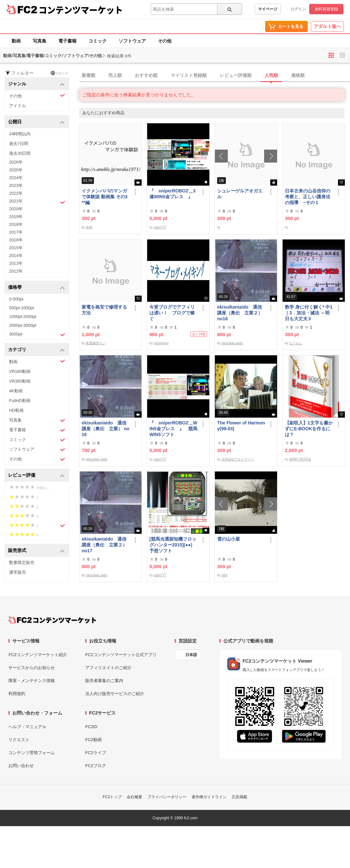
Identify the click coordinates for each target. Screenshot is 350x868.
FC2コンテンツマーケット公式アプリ (121, 655)
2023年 (16, 185)
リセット (59, 73)
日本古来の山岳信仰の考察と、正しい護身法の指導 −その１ (308, 197)
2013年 (16, 263)
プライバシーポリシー (167, 797)
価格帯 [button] (36, 288)
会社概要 (134, 797)
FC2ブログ (96, 766)
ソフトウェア (132, 41)
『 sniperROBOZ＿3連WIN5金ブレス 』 (172, 194)
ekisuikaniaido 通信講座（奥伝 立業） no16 (105, 429)
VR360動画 (20, 381)
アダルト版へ (327, 26)
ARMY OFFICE (300, 459)
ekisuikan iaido (232, 343)
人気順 (271, 75)
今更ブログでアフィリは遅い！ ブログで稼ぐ (172, 313)
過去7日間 (19, 144)
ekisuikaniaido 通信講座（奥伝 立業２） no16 (240, 313)
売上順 (115, 75)
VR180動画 (20, 371)
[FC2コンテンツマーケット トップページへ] (52, 620)
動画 (16, 41)
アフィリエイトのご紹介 (108, 668)
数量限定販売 (22, 562)
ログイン (298, 9)
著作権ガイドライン (209, 797)
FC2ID (91, 727)
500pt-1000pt (22, 308)
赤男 (89, 227)
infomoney (161, 343)
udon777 (160, 227)
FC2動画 (93, 740)
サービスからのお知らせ (32, 668)
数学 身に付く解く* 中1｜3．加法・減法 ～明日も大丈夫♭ (309, 313)
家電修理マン (96, 343)
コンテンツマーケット (81, 10)
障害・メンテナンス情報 (32, 681)
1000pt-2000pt (23, 317)
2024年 (16, 178)
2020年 (16, 209)
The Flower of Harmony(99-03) (241, 426)
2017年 (16, 232)
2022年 (16, 193)
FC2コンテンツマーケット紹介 (38, 655)
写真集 (40, 41)
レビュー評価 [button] (36, 476)
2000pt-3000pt (23, 325)
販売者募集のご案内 (104, 681)
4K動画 (16, 391)
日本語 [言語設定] (191, 655)
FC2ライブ (96, 753)
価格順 (298, 75)
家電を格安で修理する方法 (104, 310)
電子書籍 (67, 41)
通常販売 (17, 572)
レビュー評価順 (236, 75)
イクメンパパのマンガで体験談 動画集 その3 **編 (105, 197)
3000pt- (37, 335)
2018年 (16, 224)
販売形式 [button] (36, 551)
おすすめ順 (146, 75)
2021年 (37, 202)
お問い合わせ (21, 766)
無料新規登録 (326, 9)
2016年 (16, 240)
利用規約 (17, 694)
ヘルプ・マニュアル (27, 727)
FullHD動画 (20, 401)
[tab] (215, 76)
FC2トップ (112, 797)
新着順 (88, 75)
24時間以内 (20, 134)
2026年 (16, 162)
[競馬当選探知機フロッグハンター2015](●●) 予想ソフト (173, 545)
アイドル (17, 106)
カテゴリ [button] (36, 350)
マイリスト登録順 (189, 75)
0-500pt (16, 299)
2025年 (16, 170)
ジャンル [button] (36, 84)
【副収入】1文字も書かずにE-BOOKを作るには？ (309, 429)
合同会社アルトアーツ (238, 459)
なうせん (296, 343)
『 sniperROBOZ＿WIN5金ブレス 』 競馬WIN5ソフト (173, 429)
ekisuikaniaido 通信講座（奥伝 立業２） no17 (104, 545)
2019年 (16, 217)
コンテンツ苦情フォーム (32, 753)
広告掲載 (239, 797)
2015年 (16, 248)
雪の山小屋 (228, 539)
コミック (98, 41)
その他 (165, 41)
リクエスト (19, 740)
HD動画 (16, 410)
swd (224, 575)
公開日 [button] (36, 122)
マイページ (268, 9)
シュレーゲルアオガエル (240, 194)
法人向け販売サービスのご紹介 (115, 694)
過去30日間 (20, 153)
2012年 (16, 271)
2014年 (16, 256)
